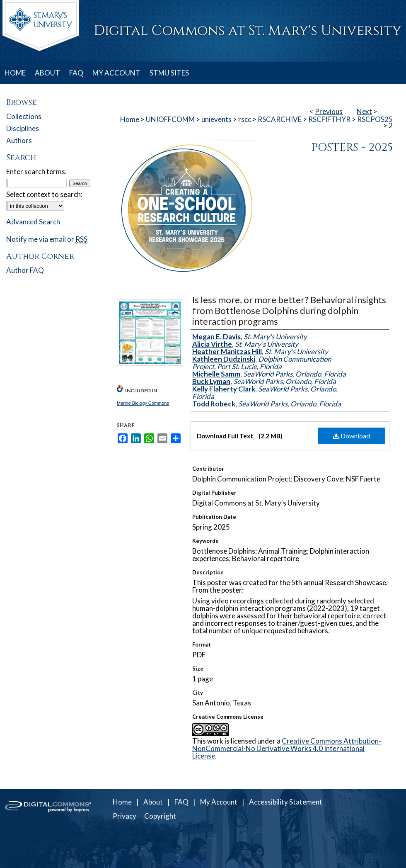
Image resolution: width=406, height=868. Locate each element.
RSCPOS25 (375, 119)
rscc (245, 119)
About (153, 802)
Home (130, 119)
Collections (24, 116)
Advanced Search (33, 222)
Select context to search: (44, 194)
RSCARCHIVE (280, 119)
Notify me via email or (47, 239)
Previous (329, 111)
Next (364, 111)
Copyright (160, 816)
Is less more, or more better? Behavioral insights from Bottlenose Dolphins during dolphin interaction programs (289, 310)
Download (352, 436)
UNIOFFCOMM (170, 119)
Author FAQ (25, 270)
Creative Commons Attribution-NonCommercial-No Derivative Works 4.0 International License (287, 748)
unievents (216, 119)
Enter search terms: (36, 171)
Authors (19, 140)
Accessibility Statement (286, 802)
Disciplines (23, 128)
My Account (219, 802)
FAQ (181, 802)
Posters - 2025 (352, 148)
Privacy (124, 816)
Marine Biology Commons (143, 403)
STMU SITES (169, 73)
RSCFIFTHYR (329, 119)
